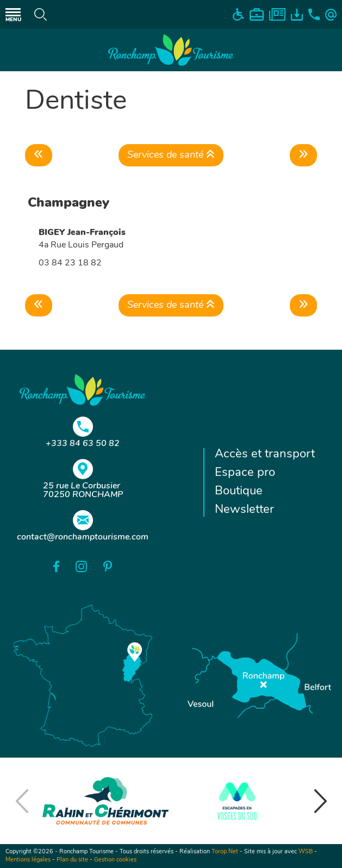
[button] (320, 801)
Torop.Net (225, 852)
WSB (306, 852)
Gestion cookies (115, 860)
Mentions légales (28, 860)
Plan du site (72, 860)
